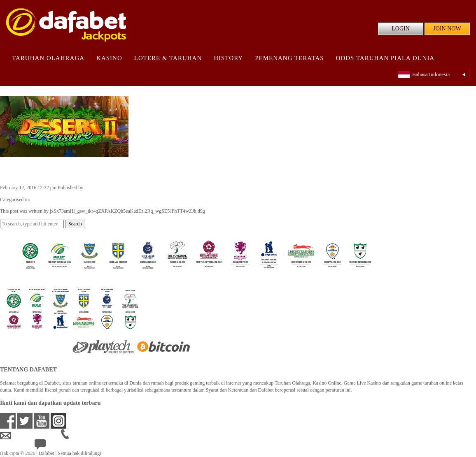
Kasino (109, 58)
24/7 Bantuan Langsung (64, 446)
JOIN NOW (447, 29)
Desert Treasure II (39, 170)
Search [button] (75, 224)
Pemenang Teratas (289, 58)
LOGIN (401, 29)
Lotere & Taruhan (168, 58)
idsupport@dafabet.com (30, 436)
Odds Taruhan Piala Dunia (385, 58)
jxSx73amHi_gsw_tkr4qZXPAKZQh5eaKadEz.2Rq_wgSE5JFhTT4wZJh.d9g (162, 188)
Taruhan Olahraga (48, 58)
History (228, 58)
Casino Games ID (49, 200)
